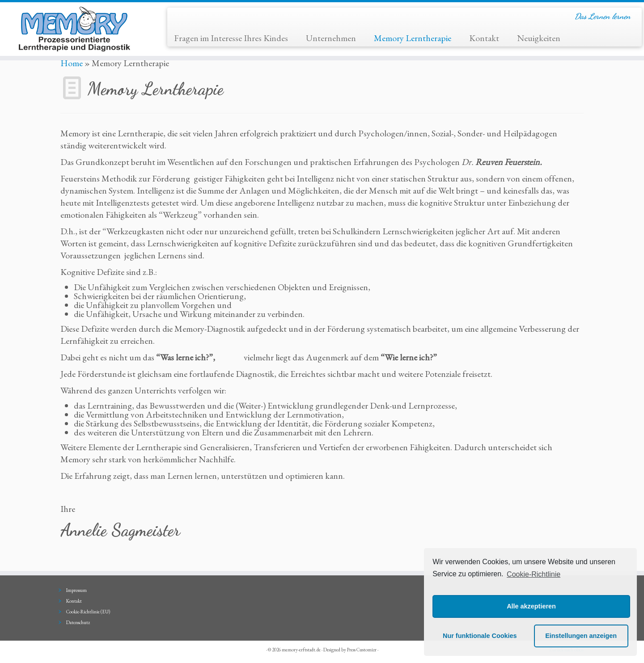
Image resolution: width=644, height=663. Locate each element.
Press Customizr (362, 650)
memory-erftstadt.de (301, 650)
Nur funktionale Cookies (480, 636)
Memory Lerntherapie (413, 38)
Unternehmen (331, 38)
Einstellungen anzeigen (581, 636)
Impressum (76, 590)
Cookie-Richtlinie (534, 574)
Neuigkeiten (539, 38)
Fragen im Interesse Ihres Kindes (231, 38)
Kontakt (484, 38)
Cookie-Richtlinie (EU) (88, 612)
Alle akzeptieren (531, 606)
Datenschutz (78, 622)
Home (72, 63)
